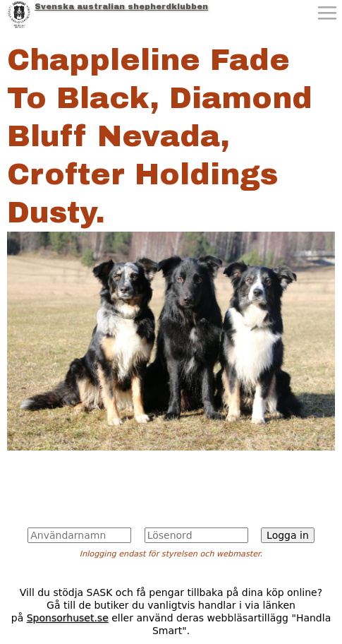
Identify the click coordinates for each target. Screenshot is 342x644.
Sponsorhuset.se (68, 618)
